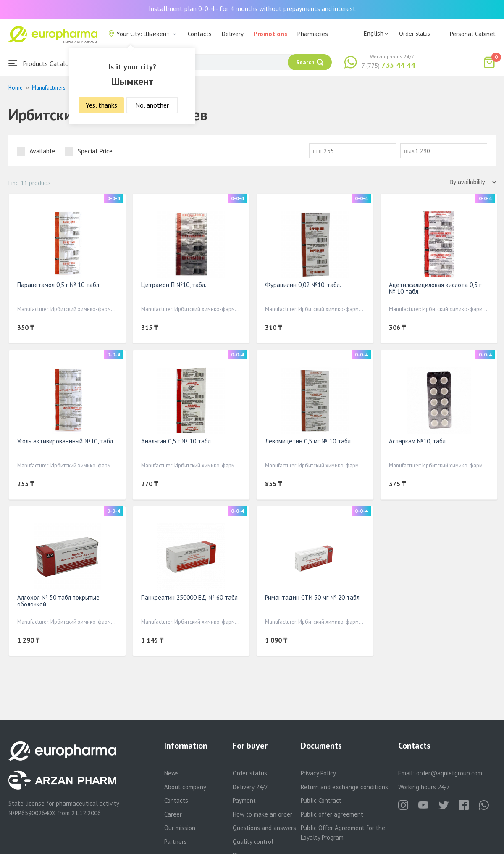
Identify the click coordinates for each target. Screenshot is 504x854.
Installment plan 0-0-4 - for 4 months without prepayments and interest (252, 8)
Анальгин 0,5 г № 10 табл (176, 441)
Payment (244, 800)
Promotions (270, 34)
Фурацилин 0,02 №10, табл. (303, 285)
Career (173, 814)
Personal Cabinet (473, 34)
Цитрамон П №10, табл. (174, 285)
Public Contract (321, 800)
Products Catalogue (44, 63)
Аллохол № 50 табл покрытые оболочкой (58, 601)
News (172, 773)
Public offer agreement (332, 814)
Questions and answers (264, 828)
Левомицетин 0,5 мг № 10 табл (308, 441)
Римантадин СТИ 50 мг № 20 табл (312, 597)
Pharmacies (313, 34)
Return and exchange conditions (344, 787)
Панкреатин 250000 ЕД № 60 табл (189, 597)
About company (185, 787)
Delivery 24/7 (250, 787)
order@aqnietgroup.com (449, 773)
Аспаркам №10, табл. (418, 441)
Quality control (253, 842)
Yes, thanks (101, 105)
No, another (152, 105)
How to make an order (262, 814)
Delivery (233, 34)
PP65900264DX (35, 813)
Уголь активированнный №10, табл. (66, 441)
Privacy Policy (318, 773)
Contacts (200, 34)
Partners (176, 842)
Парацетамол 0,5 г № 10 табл (58, 285)
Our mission (180, 828)
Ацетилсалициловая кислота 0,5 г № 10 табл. (435, 288)
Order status (415, 34)
